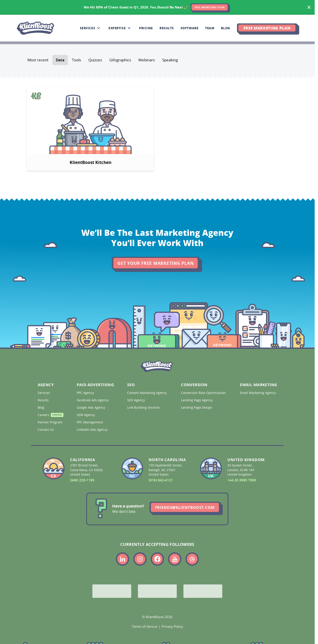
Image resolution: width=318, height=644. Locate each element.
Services (44, 393)
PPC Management (90, 422)
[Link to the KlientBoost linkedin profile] (123, 559)
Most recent (38, 60)
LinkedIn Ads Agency (93, 430)
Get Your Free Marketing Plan (155, 263)
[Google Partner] (112, 591)
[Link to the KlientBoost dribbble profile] (192, 559)
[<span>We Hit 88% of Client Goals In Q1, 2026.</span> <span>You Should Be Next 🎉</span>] (157, 7)
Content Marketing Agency (147, 393)
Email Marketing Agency (258, 393)
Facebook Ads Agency (93, 400)
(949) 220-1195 (82, 480)
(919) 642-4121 (161, 480)
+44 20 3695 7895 (242, 480)
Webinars (147, 60)
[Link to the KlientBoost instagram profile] (140, 559)
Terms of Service (145, 626)
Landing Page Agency (197, 400)
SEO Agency (136, 400)
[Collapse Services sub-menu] (99, 28)
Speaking (170, 60)
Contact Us (46, 430)
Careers (50, 415)
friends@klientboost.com (185, 507)
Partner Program (50, 422)
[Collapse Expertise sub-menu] (129, 28)
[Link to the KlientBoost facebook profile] (157, 559)
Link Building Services (144, 408)
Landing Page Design (197, 408)
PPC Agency (86, 393)
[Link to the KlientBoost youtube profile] (175, 559)
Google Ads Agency (91, 408)
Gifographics (120, 60)
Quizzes (95, 60)
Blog (41, 408)
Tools (76, 60)
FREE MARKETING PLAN (210, 7)
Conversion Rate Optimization (203, 393)
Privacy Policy (172, 626)
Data (60, 60)
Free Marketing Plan (267, 28)
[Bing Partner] (157, 591)
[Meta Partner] (203, 591)
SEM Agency (86, 415)
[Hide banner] (309, 7)
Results (44, 400)
